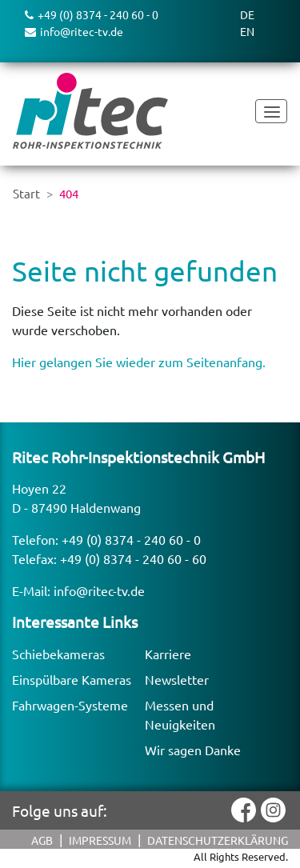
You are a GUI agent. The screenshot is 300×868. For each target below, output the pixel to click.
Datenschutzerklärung (218, 840)
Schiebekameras (58, 654)
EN (247, 31)
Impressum (100, 840)
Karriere (168, 654)
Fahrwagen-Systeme (70, 705)
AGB (42, 840)
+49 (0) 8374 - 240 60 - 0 (131, 539)
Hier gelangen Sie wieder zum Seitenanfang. (139, 362)
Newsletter (177, 679)
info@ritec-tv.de (99, 590)
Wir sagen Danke (193, 750)
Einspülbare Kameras (72, 679)
